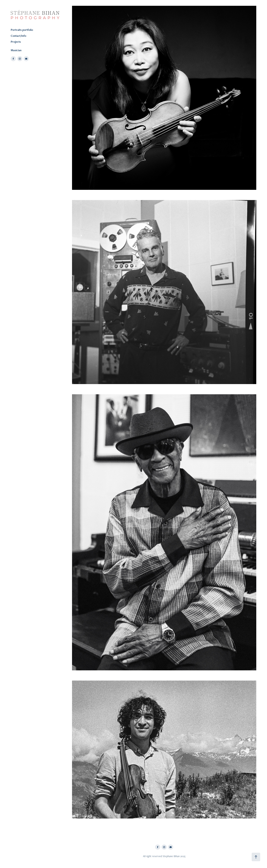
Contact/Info (18, 36)
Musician (16, 50)
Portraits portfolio (22, 30)
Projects (16, 42)
